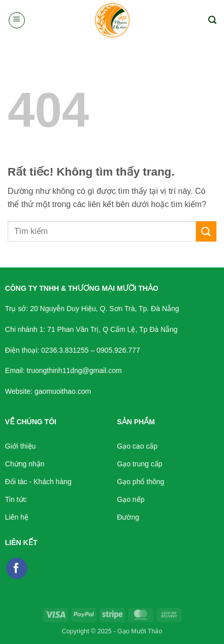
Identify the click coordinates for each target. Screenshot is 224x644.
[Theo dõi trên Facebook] (17, 568)
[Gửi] (206, 231)
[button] (17, 20)
